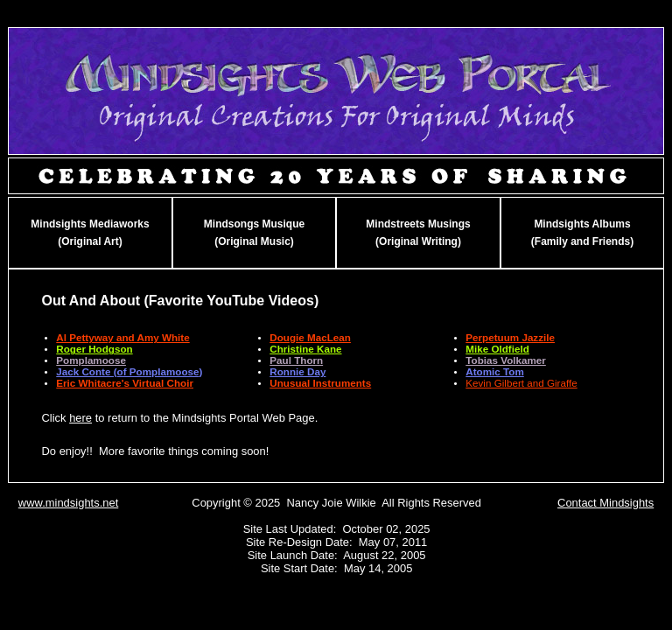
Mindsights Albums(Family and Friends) (582, 233)
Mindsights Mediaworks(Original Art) (90, 233)
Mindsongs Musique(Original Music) (254, 233)
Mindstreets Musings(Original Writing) (418, 233)
